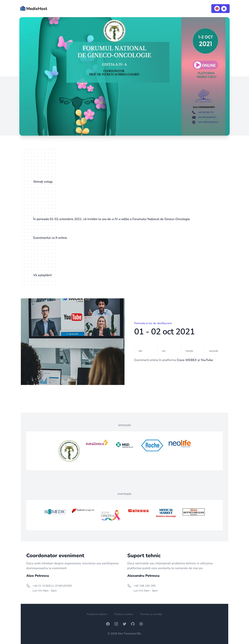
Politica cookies (124, 614)
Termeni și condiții (151, 614)
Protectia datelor (97, 614)
